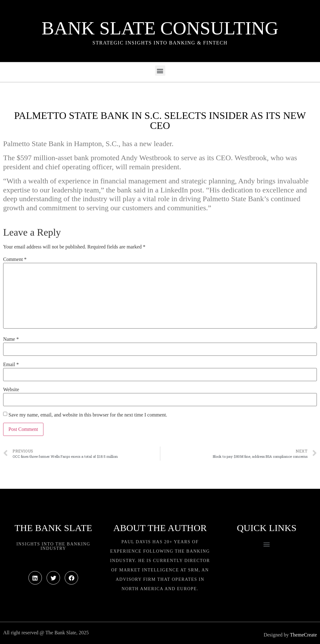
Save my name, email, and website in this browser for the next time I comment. (88, 415)
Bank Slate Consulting (160, 28)
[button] (160, 71)
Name (11, 339)
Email (11, 365)
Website (11, 390)
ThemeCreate (303, 635)
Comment (15, 259)
